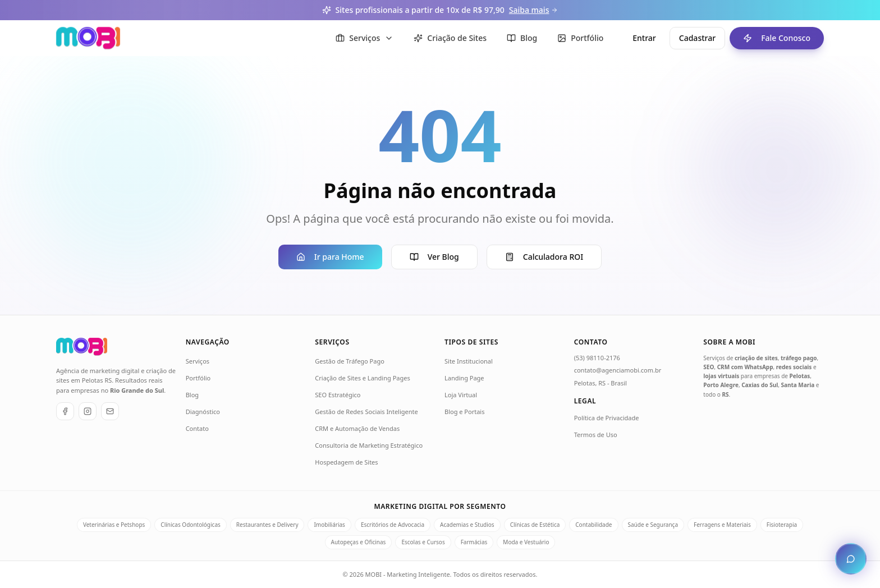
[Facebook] (65, 411)
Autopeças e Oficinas (359, 542)
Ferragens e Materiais (722, 525)
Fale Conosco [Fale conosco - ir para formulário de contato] (770, 38)
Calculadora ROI (544, 257)
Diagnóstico (203, 412)
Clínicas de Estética (535, 525)
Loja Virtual (461, 395)
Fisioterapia (782, 525)
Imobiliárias (329, 525)
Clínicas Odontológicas (190, 525)
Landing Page (464, 378)
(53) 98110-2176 (597, 358)
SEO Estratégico (338, 395)
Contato (197, 428)
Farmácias (474, 542)
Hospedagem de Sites (346, 462)
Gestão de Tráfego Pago (350, 361)
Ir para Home (330, 257)
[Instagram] (88, 411)
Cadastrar (697, 38)
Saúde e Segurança (653, 525)
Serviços (198, 361)
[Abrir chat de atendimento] (851, 559)
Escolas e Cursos (423, 542)
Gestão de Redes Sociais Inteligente (366, 412)
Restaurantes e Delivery (267, 525)
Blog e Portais (464, 412)
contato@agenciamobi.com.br (618, 370)
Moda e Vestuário (526, 542)
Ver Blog (434, 257)
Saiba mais (534, 10)
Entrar (644, 38)
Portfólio (198, 378)
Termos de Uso (596, 435)
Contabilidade (593, 525)
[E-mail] (110, 411)
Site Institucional (469, 361)
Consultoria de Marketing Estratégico (369, 445)
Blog (192, 395)
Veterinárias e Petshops (114, 525)
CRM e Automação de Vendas (357, 428)
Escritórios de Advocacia (393, 525)
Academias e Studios (467, 525)
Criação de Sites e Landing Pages (362, 378)
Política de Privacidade (607, 418)
